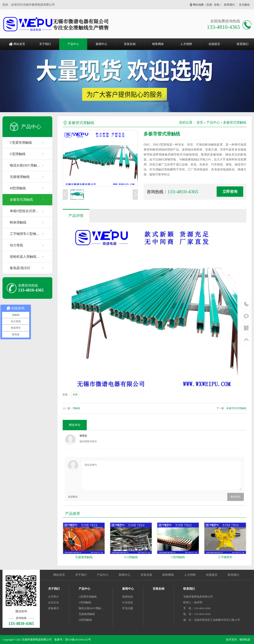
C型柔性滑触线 (21, 143)
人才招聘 (186, 44)
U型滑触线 (18, 154)
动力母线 (16, 245)
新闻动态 (128, 597)
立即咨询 (230, 192)
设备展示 (54, 608)
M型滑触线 (18, 188)
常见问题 (128, 608)
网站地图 (198, 5)
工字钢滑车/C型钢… (25, 234)
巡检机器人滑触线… (25, 257)
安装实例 (130, 44)
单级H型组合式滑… (24, 211)
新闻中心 (101, 44)
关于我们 (45, 44)
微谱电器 (245, 640)
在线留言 (214, 44)
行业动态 (128, 602)
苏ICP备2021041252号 (78, 640)
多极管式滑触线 (21, 200)
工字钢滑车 (225, 557)
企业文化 (54, 602)
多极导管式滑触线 (236, 408)
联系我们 (230, 5)
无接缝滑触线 (20, 177)
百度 (209, 5)
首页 (200, 122)
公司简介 (54, 597)
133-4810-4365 (246, 304)
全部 (75, 395)
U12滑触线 (131, 557)
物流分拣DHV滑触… (25, 165)
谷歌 (217, 5)
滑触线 (76, 408)
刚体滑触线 (18, 222)
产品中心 (73, 44)
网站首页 (19, 44)
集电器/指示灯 (20, 268)
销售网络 (158, 44)
